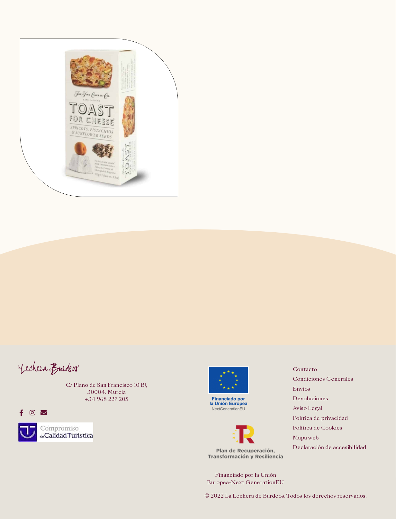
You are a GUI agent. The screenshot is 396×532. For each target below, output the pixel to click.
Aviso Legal (308, 408)
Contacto (305, 369)
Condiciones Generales (323, 379)
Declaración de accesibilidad (329, 447)
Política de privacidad (320, 418)
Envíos (301, 389)
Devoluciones (310, 399)
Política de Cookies (318, 428)
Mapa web (306, 438)
